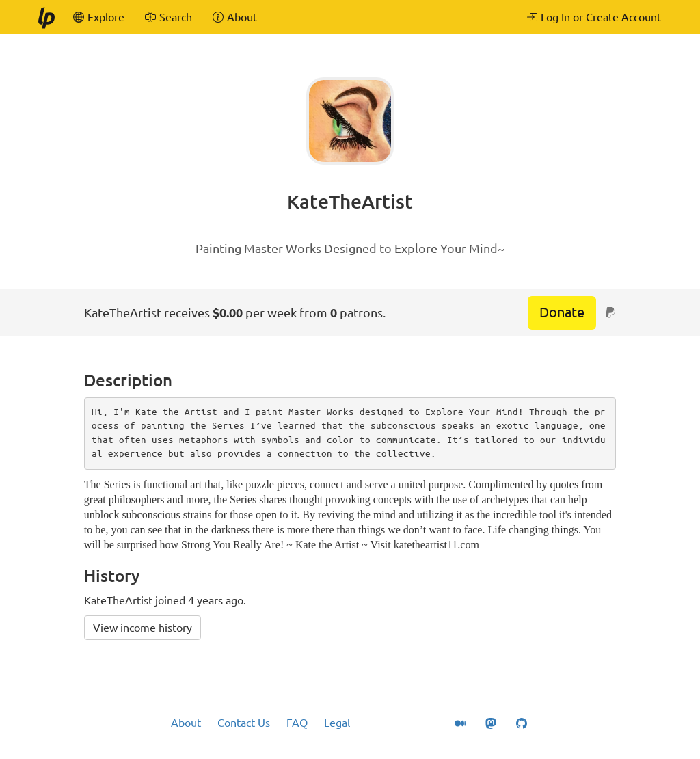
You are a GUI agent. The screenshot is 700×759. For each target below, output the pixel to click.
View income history (143, 628)
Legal (337, 723)
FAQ (297, 723)
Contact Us (244, 723)
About (186, 723)
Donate (562, 312)
